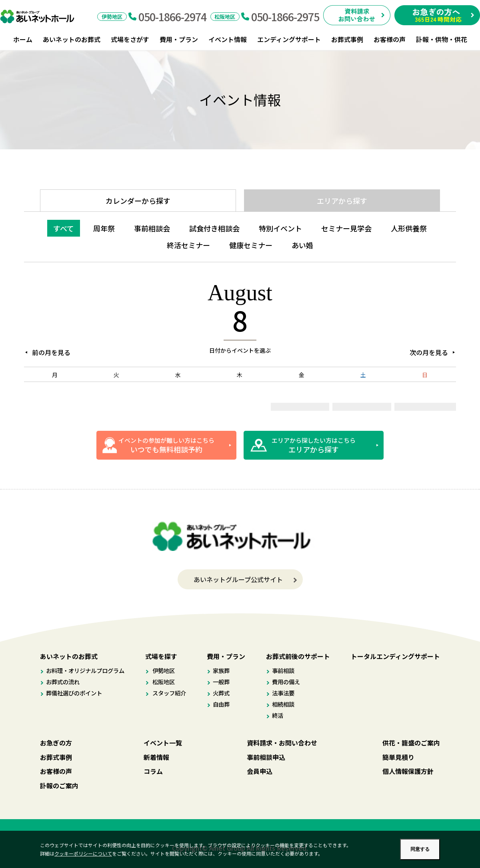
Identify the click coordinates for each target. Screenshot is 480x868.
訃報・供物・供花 (442, 39)
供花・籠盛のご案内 (411, 743)
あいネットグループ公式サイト (238, 579)
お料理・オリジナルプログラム (85, 670)
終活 (278, 715)
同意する (420, 849)
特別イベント (280, 228)
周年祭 (104, 228)
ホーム (23, 39)
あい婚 (302, 245)
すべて (64, 228)
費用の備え (286, 682)
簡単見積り (398, 757)
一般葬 (221, 682)
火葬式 (221, 693)
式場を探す (161, 656)
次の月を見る (429, 352)
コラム (153, 771)
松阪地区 (163, 682)
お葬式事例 (347, 39)
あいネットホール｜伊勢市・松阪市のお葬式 (41, 16)
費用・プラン (179, 39)
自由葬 (221, 704)
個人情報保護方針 (408, 771)
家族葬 (221, 670)
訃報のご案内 (59, 786)
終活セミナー (188, 245)
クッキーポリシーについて (83, 853)
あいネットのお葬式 (72, 39)
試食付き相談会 (214, 228)
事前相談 (283, 670)
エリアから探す (342, 201)
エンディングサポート (289, 39)
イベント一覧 (163, 743)
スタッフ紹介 (169, 693)
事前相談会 (152, 228)
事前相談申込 (266, 757)
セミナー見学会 (346, 228)
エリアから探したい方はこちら (314, 445)
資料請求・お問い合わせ (282, 743)
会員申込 (260, 771)
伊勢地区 (163, 670)
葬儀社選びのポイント (74, 693)
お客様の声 (390, 39)
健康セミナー (251, 245)
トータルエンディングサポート (395, 656)
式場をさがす (130, 39)
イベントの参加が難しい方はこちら (166, 445)
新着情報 (156, 757)
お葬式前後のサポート (298, 656)
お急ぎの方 (56, 743)
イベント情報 (228, 39)
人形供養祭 (409, 228)
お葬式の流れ (63, 682)
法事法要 (283, 693)
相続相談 (283, 704)
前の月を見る (51, 352)
